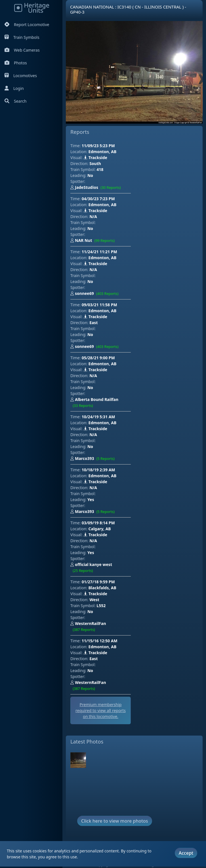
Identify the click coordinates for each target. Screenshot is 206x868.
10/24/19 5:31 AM (98, 417)
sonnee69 (96, 294)
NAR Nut (94, 241)
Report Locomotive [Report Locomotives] (27, 25)
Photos (16, 63)
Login (14, 88)
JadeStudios (97, 188)
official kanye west (91, 568)
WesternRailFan (88, 627)
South (95, 163)
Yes (91, 500)
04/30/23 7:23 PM (98, 199)
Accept (186, 853)
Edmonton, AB (103, 152)
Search (15, 101)
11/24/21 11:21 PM (99, 252)
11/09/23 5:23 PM (98, 146)
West (94, 600)
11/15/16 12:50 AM (100, 641)
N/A (93, 217)
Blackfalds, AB (102, 588)
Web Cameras (22, 50)
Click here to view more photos (115, 821)
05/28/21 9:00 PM (98, 358)
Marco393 (94, 459)
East (93, 323)
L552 (101, 606)
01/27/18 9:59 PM (98, 582)
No (90, 175)
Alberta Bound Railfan (94, 403)
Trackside (95, 158)
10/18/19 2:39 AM (98, 470)
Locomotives (21, 76)
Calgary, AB (100, 529)
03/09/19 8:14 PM (98, 523)
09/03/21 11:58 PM (99, 305)
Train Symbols (22, 37)
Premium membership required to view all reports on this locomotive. (101, 710)
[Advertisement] (168, 171)
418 (100, 169)
